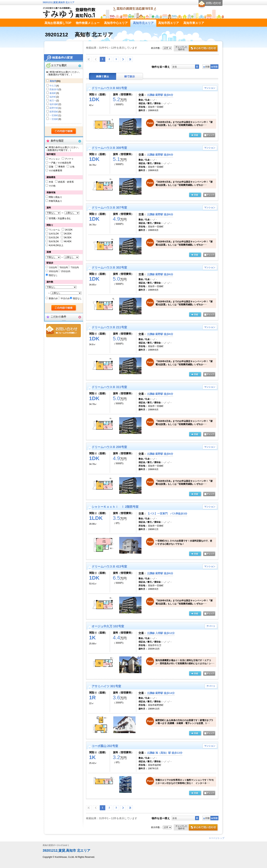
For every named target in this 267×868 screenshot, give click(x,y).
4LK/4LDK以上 (56, 245)
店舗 (51, 167)
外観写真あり (55, 201)
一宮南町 (54, 119)
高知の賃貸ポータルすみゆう (56, 845)
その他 (52, 186)
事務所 (62, 167)
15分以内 (66, 271)
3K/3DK (68, 238)
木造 (51, 182)
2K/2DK (68, 234)
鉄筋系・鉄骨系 (66, 182)
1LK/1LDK (54, 234)
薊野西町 (54, 112)
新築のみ (53, 298)
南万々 (53, 101)
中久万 (53, 86)
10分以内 (53, 271)
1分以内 (53, 267)
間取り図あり (55, 197)
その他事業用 (55, 171)
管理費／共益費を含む (60, 218)
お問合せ (64, 331)
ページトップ (218, 838)
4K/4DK (68, 241)
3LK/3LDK (54, 241)
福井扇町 (54, 104)
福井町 (53, 97)
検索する (64, 131)
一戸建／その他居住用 (60, 163)
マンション (54, 159)
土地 (72, 167)
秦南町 (53, 93)
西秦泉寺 (54, 89)
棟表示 (130, 76)
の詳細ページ (195, 135)
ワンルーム (54, 230)
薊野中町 (54, 108)
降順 (214, 67)
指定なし (53, 275)
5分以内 (64, 267)
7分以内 (75, 267)
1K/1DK (69, 230)
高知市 (53, 81)
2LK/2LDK (54, 238)
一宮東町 (54, 115)
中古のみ (65, 298)
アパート (69, 159)
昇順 (206, 67)
